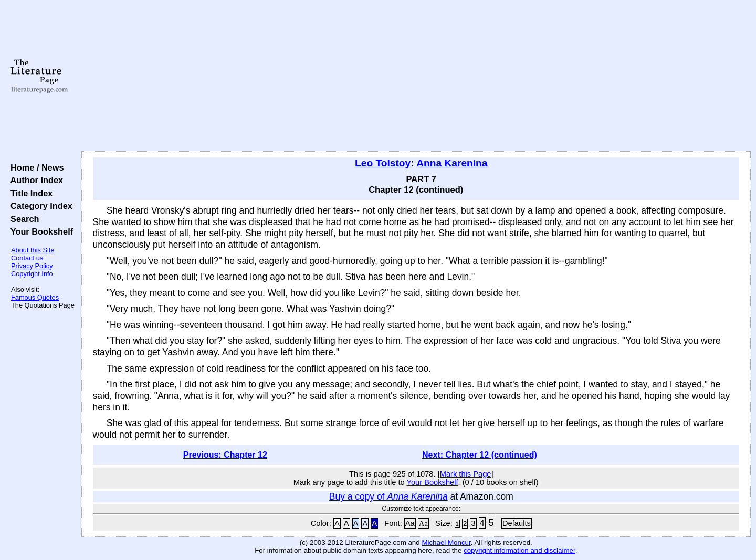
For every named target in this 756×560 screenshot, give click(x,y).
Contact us (27, 258)
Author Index (34, 180)
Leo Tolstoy (383, 163)
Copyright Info (32, 274)
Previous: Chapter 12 (225, 455)
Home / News (35, 167)
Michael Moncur (446, 542)
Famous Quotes (35, 297)
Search (22, 219)
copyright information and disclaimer (519, 550)
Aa (410, 523)
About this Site (33, 250)
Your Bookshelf (39, 231)
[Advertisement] (416, 76)
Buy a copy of (388, 496)
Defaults (517, 523)
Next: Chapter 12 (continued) (480, 455)
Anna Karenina (452, 163)
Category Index (39, 206)
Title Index (29, 193)
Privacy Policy (32, 266)
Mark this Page (466, 474)
